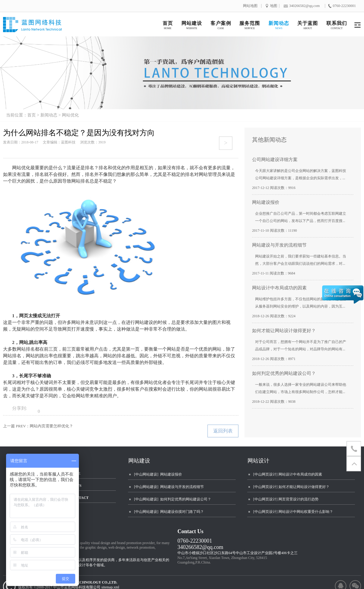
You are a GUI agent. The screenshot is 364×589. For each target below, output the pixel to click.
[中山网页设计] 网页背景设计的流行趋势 (286, 499)
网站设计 (258, 461)
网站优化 (70, 115)
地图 (274, 6)
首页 (32, 115)
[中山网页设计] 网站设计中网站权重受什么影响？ (293, 512)
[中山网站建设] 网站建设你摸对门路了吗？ (169, 512)
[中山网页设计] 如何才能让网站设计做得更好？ (291, 487)
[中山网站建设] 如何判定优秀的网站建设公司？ (173, 499)
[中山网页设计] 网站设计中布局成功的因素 (288, 474)
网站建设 (139, 461)
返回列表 (223, 431)
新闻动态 (49, 115)
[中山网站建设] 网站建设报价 (158, 474)
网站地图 (250, 6)
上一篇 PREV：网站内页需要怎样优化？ (38, 426)
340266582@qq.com (200, 547)
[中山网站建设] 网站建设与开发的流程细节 (169, 487)
